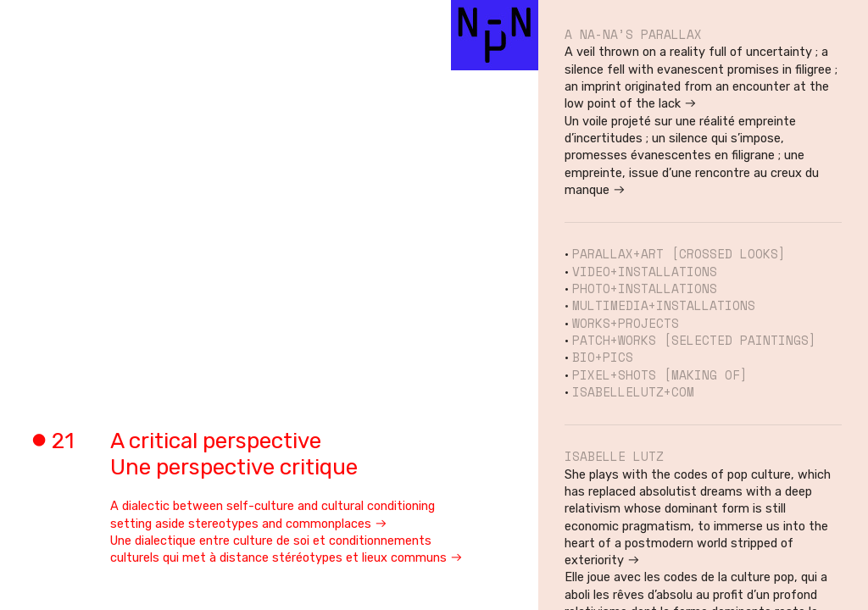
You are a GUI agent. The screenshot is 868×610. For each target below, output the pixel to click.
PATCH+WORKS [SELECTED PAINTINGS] (694, 340)
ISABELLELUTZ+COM (633, 392)
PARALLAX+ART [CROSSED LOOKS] (679, 254)
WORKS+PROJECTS (626, 323)
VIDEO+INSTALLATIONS (645, 272)
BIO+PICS (603, 357)
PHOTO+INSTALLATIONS (645, 288)
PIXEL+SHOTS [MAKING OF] (660, 375)
